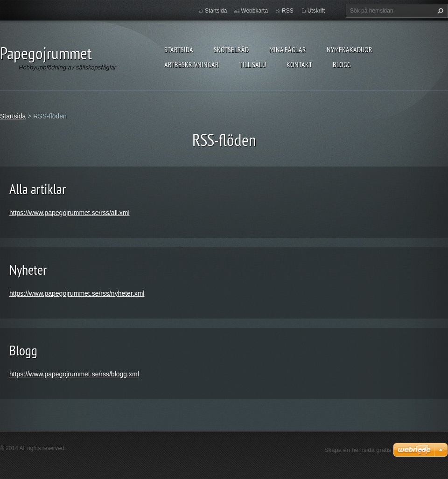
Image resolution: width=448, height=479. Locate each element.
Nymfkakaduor (350, 49)
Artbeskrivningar (192, 64)
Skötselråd (231, 49)
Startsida (179, 49)
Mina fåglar (288, 49)
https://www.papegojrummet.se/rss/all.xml (70, 213)
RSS (288, 11)
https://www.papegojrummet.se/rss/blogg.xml (74, 374)
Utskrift (316, 11)
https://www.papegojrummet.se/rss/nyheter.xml (77, 293)
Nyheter (28, 269)
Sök (439, 11)
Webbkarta (254, 11)
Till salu (253, 64)
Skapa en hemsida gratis (358, 450)
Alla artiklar (38, 189)
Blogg (342, 64)
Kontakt (299, 64)
